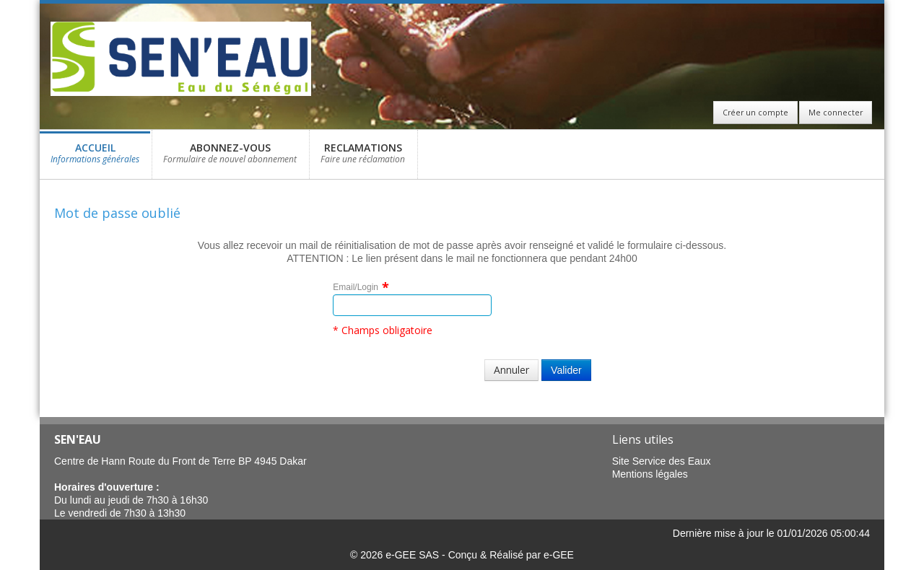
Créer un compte (755, 113)
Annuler (511, 370)
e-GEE (559, 555)
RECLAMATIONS (363, 157)
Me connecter (836, 113)
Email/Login (356, 287)
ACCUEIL (95, 157)
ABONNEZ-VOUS (230, 157)
